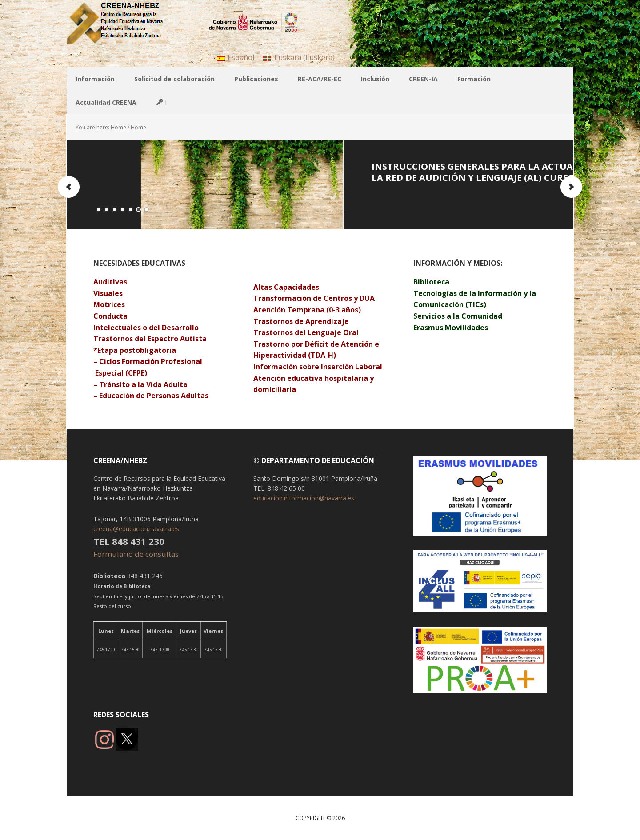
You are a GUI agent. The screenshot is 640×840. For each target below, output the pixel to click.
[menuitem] (236, 57)
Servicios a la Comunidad (458, 316)
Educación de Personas (139, 396)
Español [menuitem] (241, 57)
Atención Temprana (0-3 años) (307, 310)
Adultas (195, 396)
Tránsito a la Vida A (134, 384)
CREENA (124, 22)
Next (571, 187)
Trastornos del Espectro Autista (150, 339)
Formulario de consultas (137, 554)
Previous (69, 187)
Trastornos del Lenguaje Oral (306, 332)
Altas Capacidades (286, 287)
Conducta (110, 316)
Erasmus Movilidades (451, 328)
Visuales (108, 293)
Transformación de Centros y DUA (314, 298)
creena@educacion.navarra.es (136, 529)
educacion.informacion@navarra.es (304, 498)
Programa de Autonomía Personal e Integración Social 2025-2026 (187, 172)
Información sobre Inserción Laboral (318, 367)
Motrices (110, 304)
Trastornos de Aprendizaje (302, 321)
